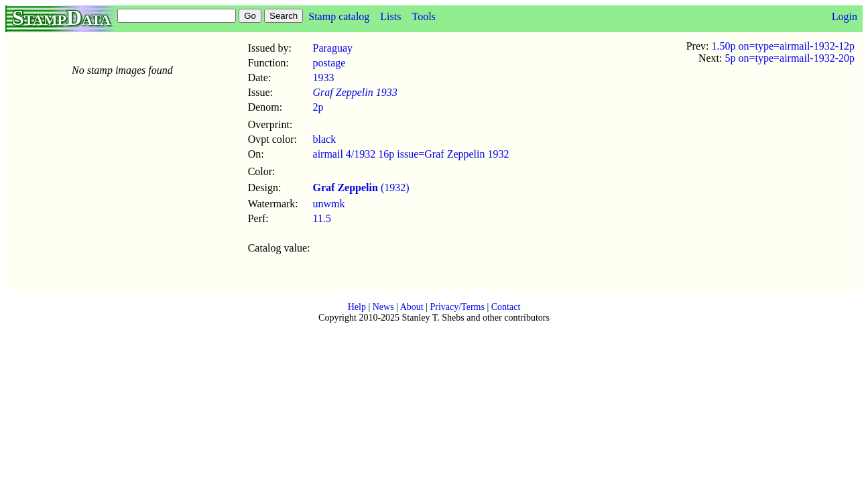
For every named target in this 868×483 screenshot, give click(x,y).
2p (318, 107)
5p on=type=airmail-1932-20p (790, 58)
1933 (324, 77)
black (325, 139)
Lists (390, 16)
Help (357, 307)
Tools (423, 16)
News (383, 307)
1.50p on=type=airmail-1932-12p (783, 46)
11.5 (322, 218)
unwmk (329, 204)
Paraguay (333, 48)
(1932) (361, 187)
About (412, 307)
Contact (506, 307)
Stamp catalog (339, 16)
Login (845, 16)
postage (329, 63)
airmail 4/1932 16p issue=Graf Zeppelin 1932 (411, 154)
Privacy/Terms (457, 307)
